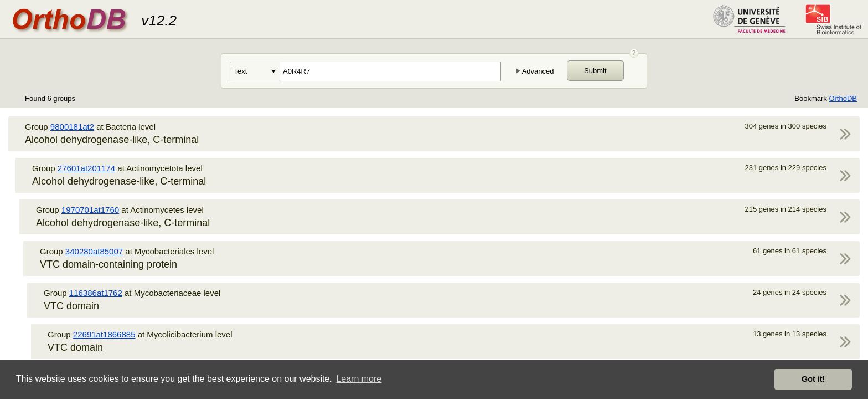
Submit (595, 71)
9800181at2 (72, 127)
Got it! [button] (813, 379)
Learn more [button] (359, 379)
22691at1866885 (104, 334)
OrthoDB (843, 98)
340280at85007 (94, 251)
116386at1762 (96, 293)
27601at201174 (86, 168)
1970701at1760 (90, 210)
